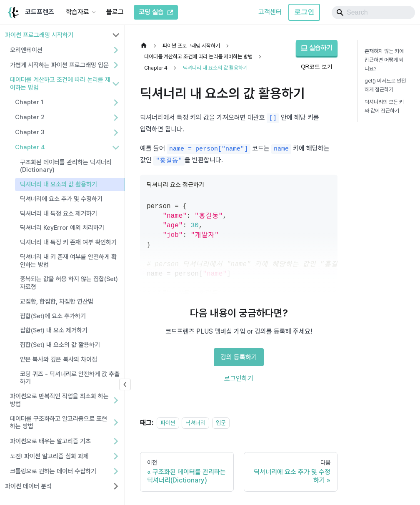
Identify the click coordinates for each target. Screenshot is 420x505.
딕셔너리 (195, 423)
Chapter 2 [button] (30, 117)
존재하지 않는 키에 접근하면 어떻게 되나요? (384, 60)
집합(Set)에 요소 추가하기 (53, 316)
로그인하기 (239, 378)
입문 (221, 423)
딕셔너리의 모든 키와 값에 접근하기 (384, 106)
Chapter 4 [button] (30, 147)
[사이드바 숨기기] (125, 384)
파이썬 (168, 423)
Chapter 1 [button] (29, 102)
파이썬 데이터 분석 (28, 486)
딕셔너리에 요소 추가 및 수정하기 (61, 199)
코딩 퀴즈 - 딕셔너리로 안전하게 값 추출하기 (70, 378)
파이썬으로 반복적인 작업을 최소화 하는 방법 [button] (59, 400)
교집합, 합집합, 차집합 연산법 (57, 301)
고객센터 (270, 12)
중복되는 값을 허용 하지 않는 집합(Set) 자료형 (69, 283)
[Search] (373, 13)
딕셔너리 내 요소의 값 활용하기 (59, 184)
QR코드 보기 (317, 67)
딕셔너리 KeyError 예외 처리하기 (62, 228)
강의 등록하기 (239, 357)
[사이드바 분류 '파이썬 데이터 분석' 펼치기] (116, 486)
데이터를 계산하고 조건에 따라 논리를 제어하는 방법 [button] (60, 84)
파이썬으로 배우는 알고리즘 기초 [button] (50, 441)
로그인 (304, 12)
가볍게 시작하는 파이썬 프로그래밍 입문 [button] (59, 65)
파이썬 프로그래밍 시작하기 (39, 35)
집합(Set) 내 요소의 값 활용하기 (60, 345)
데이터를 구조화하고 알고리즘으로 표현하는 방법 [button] (59, 423)
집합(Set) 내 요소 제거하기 (54, 330)
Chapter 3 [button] (30, 132)
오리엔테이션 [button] (26, 50)
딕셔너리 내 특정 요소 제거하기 (59, 214)
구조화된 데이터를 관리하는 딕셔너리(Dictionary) (66, 166)
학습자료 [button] (77, 12)
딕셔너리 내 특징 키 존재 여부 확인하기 (68, 242)
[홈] (146, 46)
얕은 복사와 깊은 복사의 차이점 (59, 359)
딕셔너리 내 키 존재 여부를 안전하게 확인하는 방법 (68, 261)
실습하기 (317, 48)
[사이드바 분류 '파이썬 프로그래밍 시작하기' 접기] (116, 35)
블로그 (115, 12)
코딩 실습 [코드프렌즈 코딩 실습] (156, 12)
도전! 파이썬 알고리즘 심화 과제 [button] (49, 456)
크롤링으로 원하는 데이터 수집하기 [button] (53, 471)
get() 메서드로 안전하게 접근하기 (385, 85)
